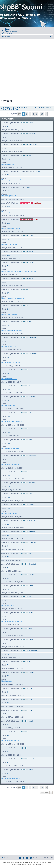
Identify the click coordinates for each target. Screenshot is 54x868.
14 (8, 137)
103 (8, 508)
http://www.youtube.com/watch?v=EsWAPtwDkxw (19, 271)
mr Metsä (32, 483)
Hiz (30, 321)
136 (8, 475)
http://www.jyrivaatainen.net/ (11, 180)
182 (8, 400)
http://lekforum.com (8, 164)
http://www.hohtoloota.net (10, 464)
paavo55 (32, 472)
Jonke (31, 640)
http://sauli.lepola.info (9, 346)
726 (8, 191)
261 (8, 325)
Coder (31, 123)
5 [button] (37, 114)
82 (8, 579)
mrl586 (31, 235)
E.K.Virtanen (33, 354)
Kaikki (14, 107)
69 (8, 692)
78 (8, 589)
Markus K (32, 521)
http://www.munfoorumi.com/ (11, 228)
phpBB (25, 863)
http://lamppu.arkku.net (10, 513)
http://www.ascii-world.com (11, 362)
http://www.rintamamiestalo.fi (12, 421)
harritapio (32, 134)
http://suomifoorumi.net (10, 314)
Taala (31, 494)
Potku (28, 187)
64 (8, 762)
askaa (31, 586)
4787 (9, 207)
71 (8, 665)
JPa (30, 305)
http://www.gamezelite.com (11, 778)
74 (8, 633)
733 (8, 266)
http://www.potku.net (9, 196)
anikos (31, 732)
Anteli (31, 721)
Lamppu (32, 505)
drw (30, 553)
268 (8, 309)
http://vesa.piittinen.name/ (10, 448)
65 (8, 735)
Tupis (31, 710)
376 (8, 293)
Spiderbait (32, 564)
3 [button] (30, 114)
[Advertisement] (27, 69)
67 (8, 714)
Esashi (31, 289)
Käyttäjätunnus (8, 119)
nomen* (31, 759)
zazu (30, 429)
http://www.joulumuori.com (11, 740)
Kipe (30, 386)
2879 (9, 239)
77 (8, 600)
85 (8, 568)
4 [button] (33, 114)
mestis (31, 699)
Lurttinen (37, 203)
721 (8, 282)
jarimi (31, 629)
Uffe (30, 597)
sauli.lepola (33, 338)
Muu (16, 109)
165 (8, 416)
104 (8, 497)
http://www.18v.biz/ (8, 605)
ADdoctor (32, 397)
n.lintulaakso (33, 145)
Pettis (36, 219)
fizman (31, 748)
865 (8, 255)
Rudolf (31, 770)
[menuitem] (8, 29)
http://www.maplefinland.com (12, 330)
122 (8, 223)
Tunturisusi (32, 542)
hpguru (39, 172)
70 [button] (42, 114)
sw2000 (31, 672)
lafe (30, 370)
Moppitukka (33, 651)
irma (30, 688)
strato (31, 613)
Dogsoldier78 (33, 456)
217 (8, 341)
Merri (30, 440)
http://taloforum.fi (7, 681)
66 (8, 725)
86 (8, 175)
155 (8, 443)
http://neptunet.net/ (8, 405)
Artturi (31, 413)
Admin (31, 278)
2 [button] (27, 114)
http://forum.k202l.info (9, 244)
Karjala (31, 262)
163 (8, 432)
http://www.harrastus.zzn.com (12, 621)
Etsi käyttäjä (6, 107)
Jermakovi (32, 531)
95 (8, 524)
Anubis (31, 252)
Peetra (31, 155)
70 (8, 676)
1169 (9, 159)
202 (8, 357)
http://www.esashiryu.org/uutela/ (13, 298)
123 (8, 486)
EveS (31, 661)
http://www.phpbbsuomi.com (11, 212)
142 (8, 459)
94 (8, 546)
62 (8, 773)
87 (8, 126)
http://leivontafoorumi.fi (9, 378)
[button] (19, 114)
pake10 (31, 575)
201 (8, 373)
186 (8, 389)
